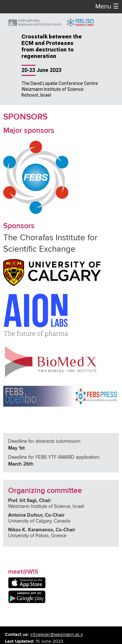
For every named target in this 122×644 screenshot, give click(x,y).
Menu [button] (107, 7)
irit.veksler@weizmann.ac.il (56, 635)
